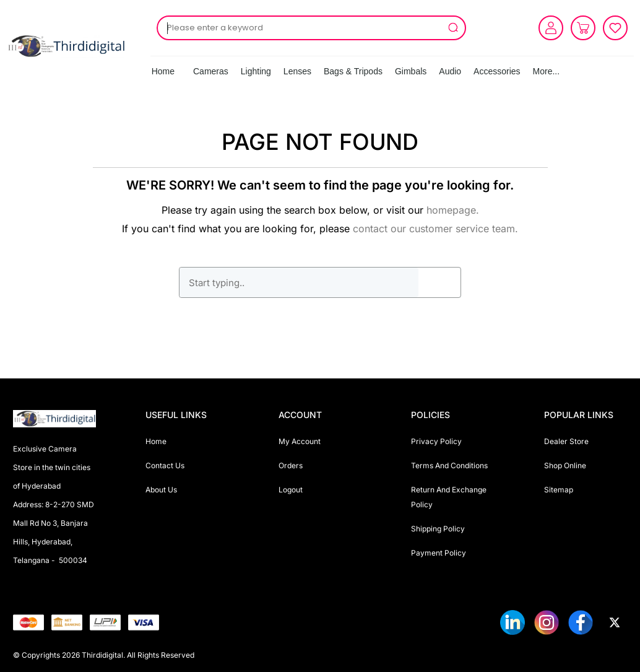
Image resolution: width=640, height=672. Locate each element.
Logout (291, 490)
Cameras (211, 71)
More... (547, 71)
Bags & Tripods (353, 71)
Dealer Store (566, 441)
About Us (161, 490)
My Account (300, 441)
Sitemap (559, 490)
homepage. (453, 210)
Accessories (497, 71)
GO (439, 282)
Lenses (297, 71)
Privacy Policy (436, 441)
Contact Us (165, 465)
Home (163, 71)
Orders (291, 465)
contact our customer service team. (435, 229)
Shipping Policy (438, 529)
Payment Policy (439, 553)
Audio (450, 71)
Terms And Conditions (449, 465)
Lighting (256, 71)
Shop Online (565, 465)
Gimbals (411, 71)
